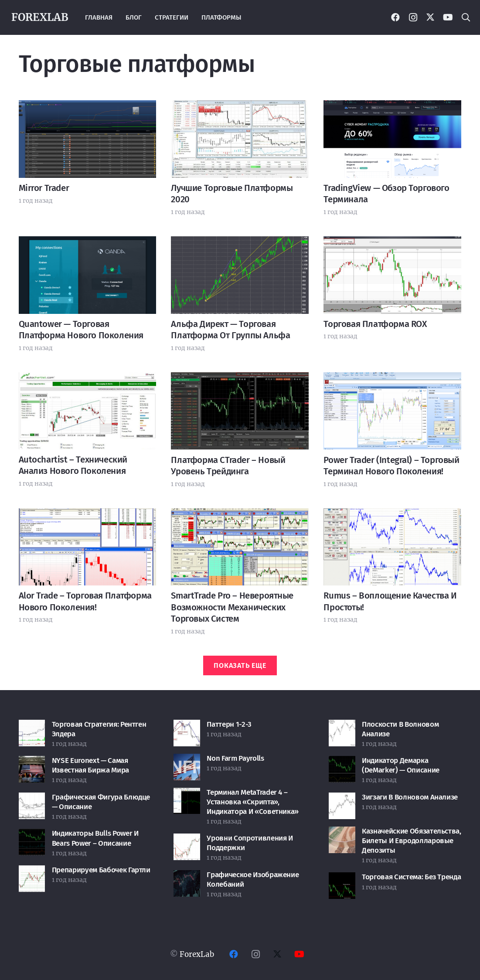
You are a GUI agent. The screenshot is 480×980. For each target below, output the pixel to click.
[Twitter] (430, 17)
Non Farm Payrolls (235, 758)
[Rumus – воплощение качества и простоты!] (392, 515)
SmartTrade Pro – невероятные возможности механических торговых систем (232, 607)
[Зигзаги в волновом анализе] (342, 800)
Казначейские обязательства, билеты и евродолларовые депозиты (412, 841)
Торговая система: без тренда (411, 877)
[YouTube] (448, 17)
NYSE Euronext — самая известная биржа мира (90, 765)
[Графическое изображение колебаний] (187, 877)
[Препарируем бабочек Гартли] (32, 872)
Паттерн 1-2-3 (229, 724)
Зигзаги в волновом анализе (410, 797)
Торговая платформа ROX (375, 324)
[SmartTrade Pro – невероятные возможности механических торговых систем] (240, 515)
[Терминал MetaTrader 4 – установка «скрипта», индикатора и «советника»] (187, 795)
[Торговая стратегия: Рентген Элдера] (32, 727)
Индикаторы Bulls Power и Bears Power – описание (95, 838)
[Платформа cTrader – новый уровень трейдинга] (240, 379)
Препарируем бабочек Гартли (101, 870)
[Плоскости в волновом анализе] (342, 727)
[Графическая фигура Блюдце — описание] (32, 800)
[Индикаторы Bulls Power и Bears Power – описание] (32, 836)
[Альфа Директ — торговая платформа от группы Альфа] (240, 243)
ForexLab (197, 954)
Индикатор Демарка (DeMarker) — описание (401, 765)
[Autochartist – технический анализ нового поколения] (88, 379)
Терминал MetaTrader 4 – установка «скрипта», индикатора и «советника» (253, 802)
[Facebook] (395, 17)
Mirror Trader (44, 188)
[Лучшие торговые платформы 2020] (240, 107)
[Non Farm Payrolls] (187, 761)
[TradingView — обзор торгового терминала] (392, 107)
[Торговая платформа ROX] (392, 243)
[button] (466, 17)
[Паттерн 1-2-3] (187, 727)
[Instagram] (413, 17)
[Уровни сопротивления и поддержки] (187, 840)
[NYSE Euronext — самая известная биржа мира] (32, 763)
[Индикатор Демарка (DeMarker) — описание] (342, 763)
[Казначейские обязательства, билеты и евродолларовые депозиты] (342, 834)
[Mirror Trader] (88, 107)
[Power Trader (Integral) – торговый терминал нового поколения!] (392, 379)
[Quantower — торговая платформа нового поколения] (88, 243)
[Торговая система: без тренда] (342, 879)
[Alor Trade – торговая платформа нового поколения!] (88, 515)
